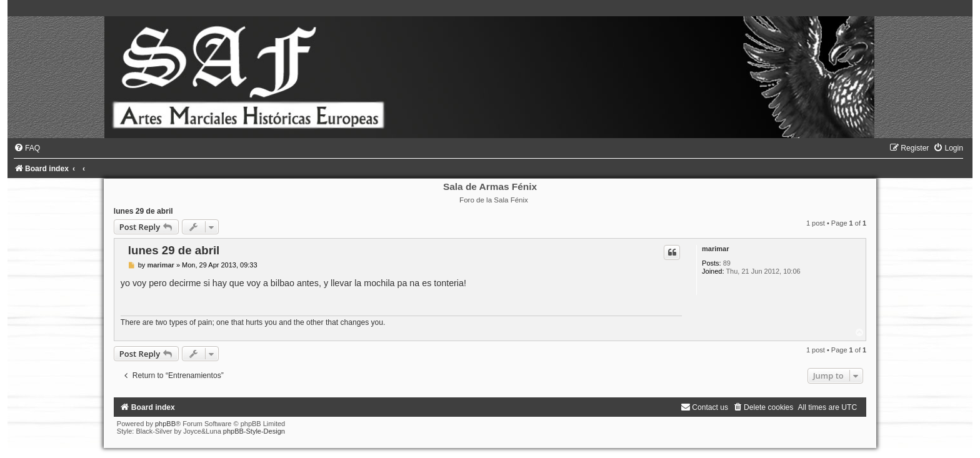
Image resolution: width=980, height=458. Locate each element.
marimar (715, 249)
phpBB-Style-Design (254, 431)
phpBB (165, 424)
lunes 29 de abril (143, 211)
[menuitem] (27, 148)
